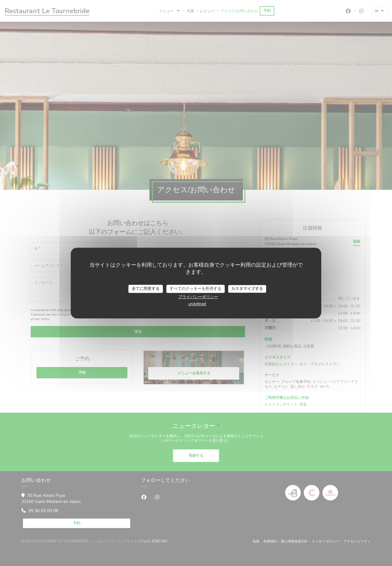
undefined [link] (197, 304)
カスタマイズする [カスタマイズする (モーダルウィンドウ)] (247, 289)
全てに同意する (146, 289)
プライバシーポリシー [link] (198, 297)
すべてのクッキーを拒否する (196, 289)
